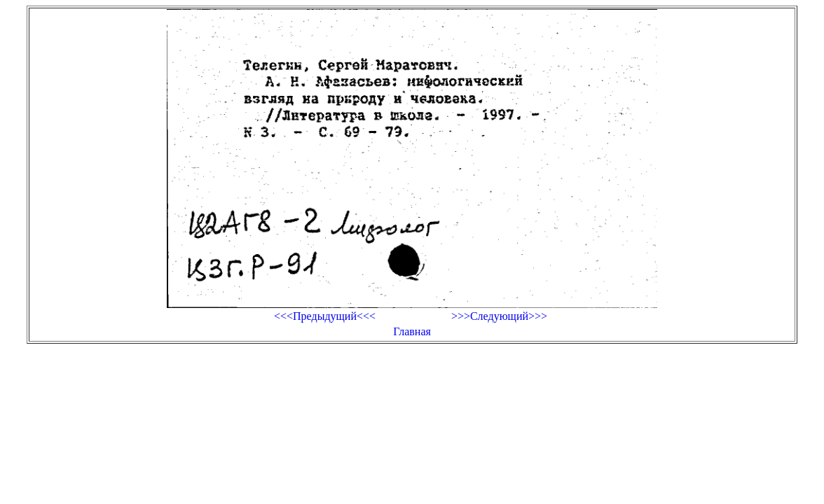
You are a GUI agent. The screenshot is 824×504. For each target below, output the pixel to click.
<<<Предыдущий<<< (325, 316)
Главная (412, 331)
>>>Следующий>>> (499, 316)
